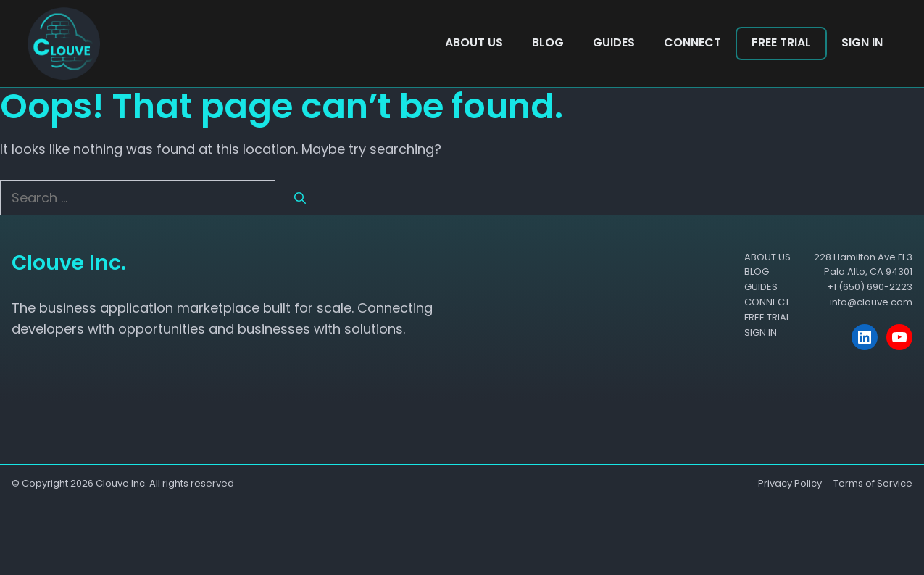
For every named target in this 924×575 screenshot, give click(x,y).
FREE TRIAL (781, 42)
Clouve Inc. (121, 483)
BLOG (548, 42)
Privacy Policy (790, 483)
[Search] (300, 199)
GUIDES (614, 42)
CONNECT (692, 42)
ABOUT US (474, 42)
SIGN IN (862, 42)
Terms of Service (873, 483)
